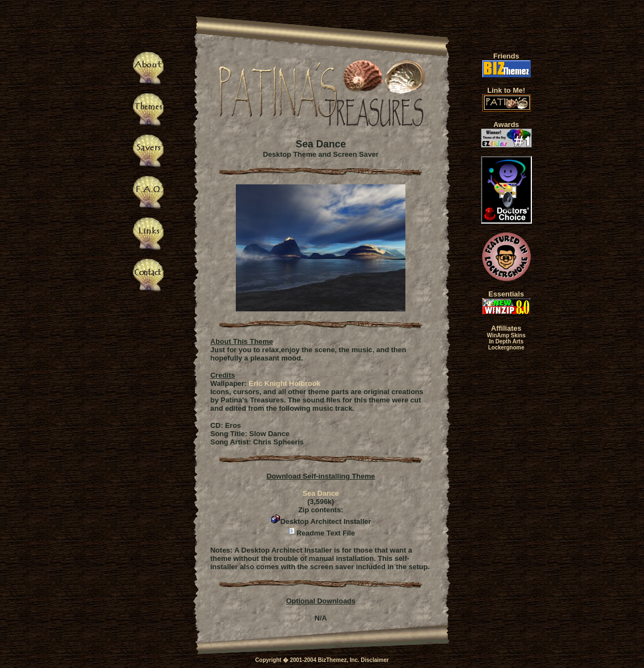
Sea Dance (321, 493)
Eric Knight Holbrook (284, 383)
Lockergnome (506, 348)
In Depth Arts (506, 341)
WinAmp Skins (506, 335)
